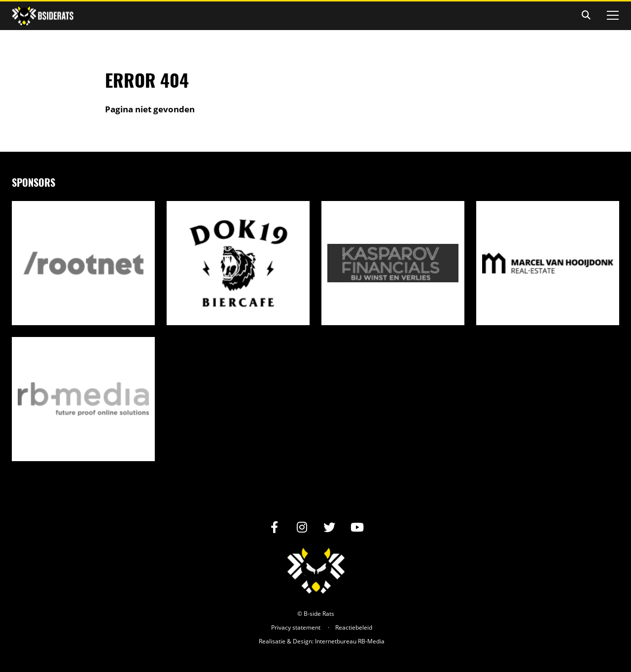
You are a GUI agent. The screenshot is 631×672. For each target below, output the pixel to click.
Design (302, 641)
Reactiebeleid (354, 627)
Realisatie (272, 641)
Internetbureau (336, 641)
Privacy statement (296, 627)
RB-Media (371, 641)
